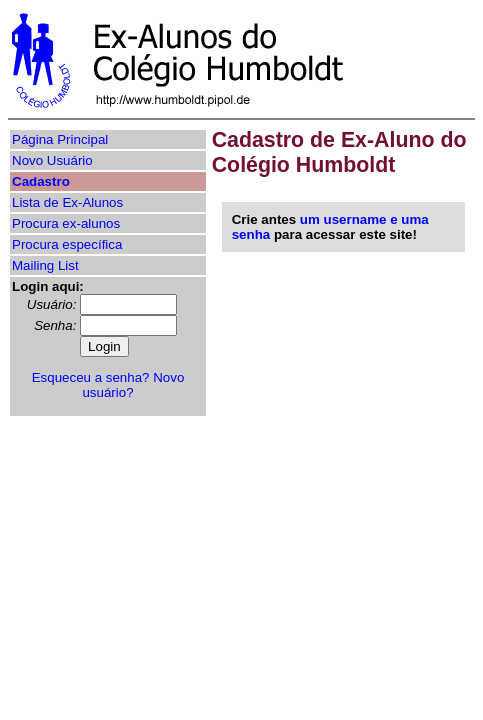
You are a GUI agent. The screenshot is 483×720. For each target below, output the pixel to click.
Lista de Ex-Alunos (67, 202)
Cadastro (41, 181)
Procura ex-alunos (66, 223)
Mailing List (45, 265)
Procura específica (67, 244)
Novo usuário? (133, 385)
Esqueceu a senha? (91, 377)
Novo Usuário (52, 160)
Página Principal (60, 139)
